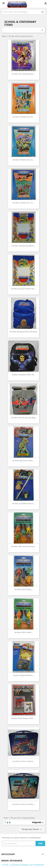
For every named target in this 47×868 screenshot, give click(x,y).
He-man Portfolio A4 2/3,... (23, 160)
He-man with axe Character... (24, 546)
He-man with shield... (24, 589)
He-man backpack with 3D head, (23, 332)
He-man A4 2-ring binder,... (23, 74)
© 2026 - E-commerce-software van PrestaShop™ (23, 865)
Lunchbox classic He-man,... (24, 804)
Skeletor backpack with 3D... (24, 375)
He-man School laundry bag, (24, 418)
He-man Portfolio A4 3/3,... (23, 117)
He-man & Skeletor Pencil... (23, 503)
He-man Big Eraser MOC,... (23, 460)
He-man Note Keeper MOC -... (23, 718)
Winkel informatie (12, 861)
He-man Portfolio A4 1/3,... (23, 203)
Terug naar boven (32, 829)
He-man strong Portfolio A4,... (23, 289)
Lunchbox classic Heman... (23, 761)
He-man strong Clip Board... (24, 246)
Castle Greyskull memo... (23, 675)
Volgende (38, 823)
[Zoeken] (23, 12)
